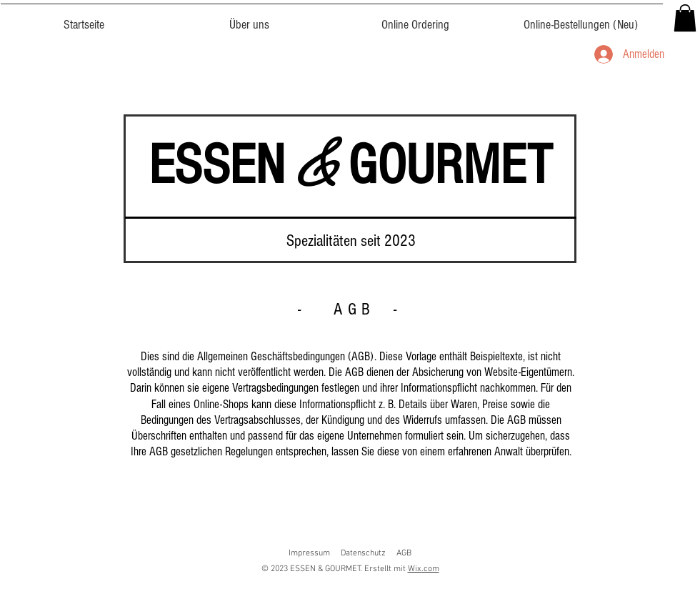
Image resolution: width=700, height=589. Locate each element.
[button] (685, 18)
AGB (404, 553)
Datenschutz (363, 553)
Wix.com (424, 569)
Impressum (309, 553)
